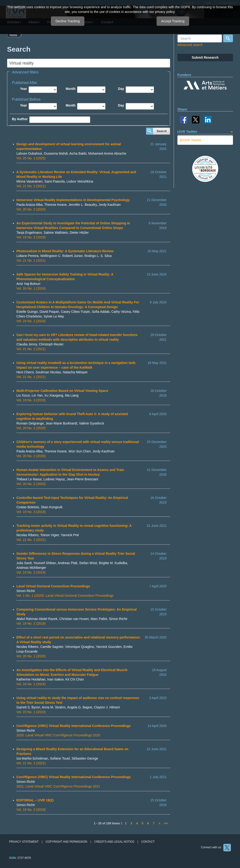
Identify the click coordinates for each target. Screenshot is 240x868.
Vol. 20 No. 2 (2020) (31, 209)
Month (71, 89)
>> (166, 823)
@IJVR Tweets (191, 140)
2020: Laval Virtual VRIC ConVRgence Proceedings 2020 (58, 735)
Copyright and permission (66, 842)
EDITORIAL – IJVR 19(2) (35, 800)
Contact (148, 842)
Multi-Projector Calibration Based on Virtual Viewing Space (62, 391)
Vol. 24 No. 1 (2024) (31, 288)
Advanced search (190, 45)
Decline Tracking (68, 21)
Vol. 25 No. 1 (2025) (31, 158)
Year (24, 89)
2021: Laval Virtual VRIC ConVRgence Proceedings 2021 (58, 786)
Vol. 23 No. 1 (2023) (31, 712)
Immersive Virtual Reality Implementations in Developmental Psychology (73, 200)
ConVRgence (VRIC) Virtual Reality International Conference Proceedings (74, 726)
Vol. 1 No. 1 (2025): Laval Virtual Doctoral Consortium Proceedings (65, 596)
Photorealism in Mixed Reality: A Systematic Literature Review (65, 251)
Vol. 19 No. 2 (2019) (31, 572)
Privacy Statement (24, 842)
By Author (20, 119)
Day (121, 89)
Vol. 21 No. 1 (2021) (31, 260)
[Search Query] (200, 38)
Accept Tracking (173, 21)
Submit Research (205, 57)
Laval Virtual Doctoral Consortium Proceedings (53, 586)
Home (13, 35)
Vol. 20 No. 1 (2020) (31, 428)
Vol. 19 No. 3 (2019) (31, 237)
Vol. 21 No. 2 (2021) (31, 186)
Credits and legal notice (114, 842)
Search (162, 131)
